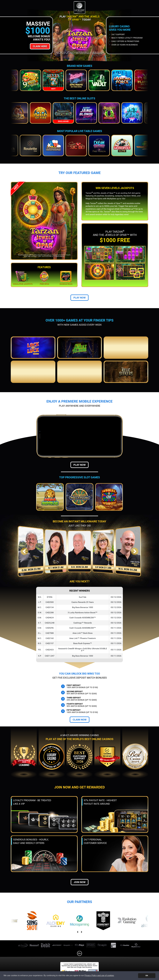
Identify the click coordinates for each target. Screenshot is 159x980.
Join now (80, 882)
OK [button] (147, 976)
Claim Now (80, 720)
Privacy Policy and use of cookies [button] (99, 975)
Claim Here (40, 46)
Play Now (79, 298)
